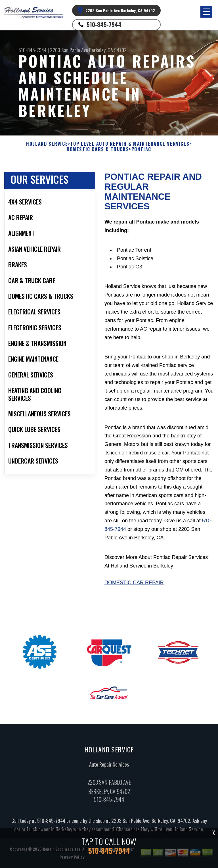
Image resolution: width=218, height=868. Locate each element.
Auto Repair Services (109, 767)
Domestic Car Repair (134, 585)
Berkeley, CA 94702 (108, 50)
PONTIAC (141, 149)
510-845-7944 (104, 24)
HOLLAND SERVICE (47, 144)
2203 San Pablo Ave (69, 50)
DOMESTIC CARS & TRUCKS (98, 149)
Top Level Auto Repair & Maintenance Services (130, 144)
